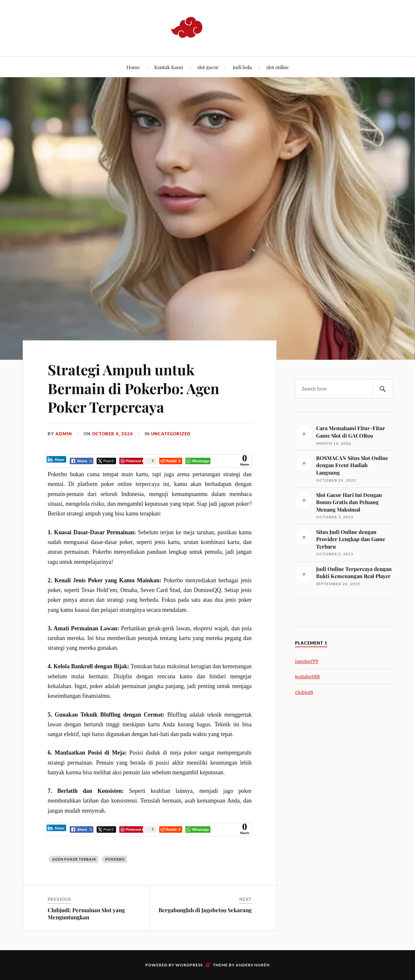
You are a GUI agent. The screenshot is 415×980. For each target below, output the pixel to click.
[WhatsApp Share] (198, 461)
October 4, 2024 (113, 434)
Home (133, 67)
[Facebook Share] (82, 461)
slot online (278, 67)
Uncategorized (171, 434)
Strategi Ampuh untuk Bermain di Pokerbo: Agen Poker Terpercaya (133, 388)
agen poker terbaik (74, 859)
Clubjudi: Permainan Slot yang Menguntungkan (86, 913)
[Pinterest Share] (138, 461)
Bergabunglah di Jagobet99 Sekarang (205, 910)
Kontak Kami (169, 67)
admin (64, 434)
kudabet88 (307, 676)
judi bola (242, 67)
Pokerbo (115, 859)
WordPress (189, 965)
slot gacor (208, 67)
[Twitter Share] (106, 461)
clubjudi (304, 692)
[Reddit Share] (171, 461)
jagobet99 (307, 661)
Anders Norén (253, 965)
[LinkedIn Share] (56, 459)
